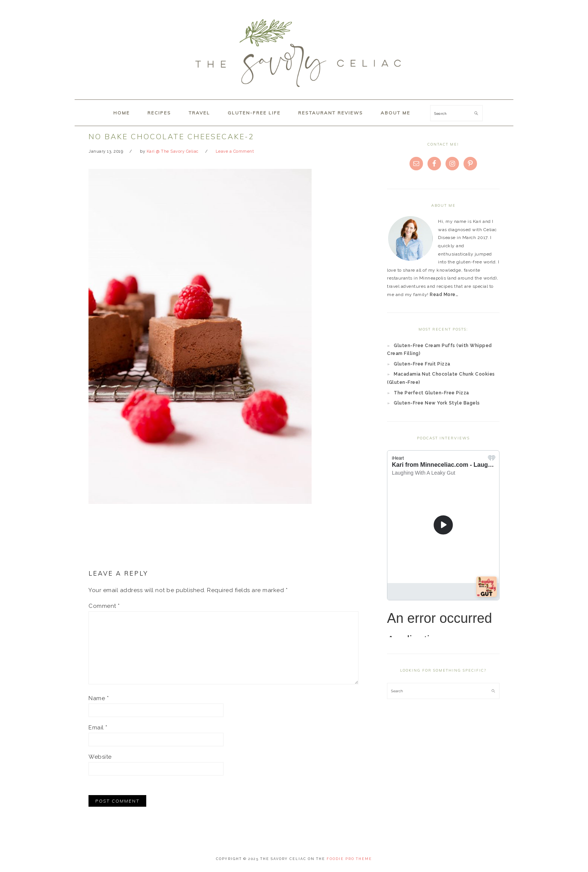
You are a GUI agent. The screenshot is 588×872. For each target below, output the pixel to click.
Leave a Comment (235, 151)
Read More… (444, 295)
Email (98, 728)
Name (99, 698)
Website (100, 757)
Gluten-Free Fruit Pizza (422, 364)
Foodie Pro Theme (349, 859)
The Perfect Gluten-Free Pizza (431, 393)
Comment (104, 606)
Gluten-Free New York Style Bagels (437, 403)
